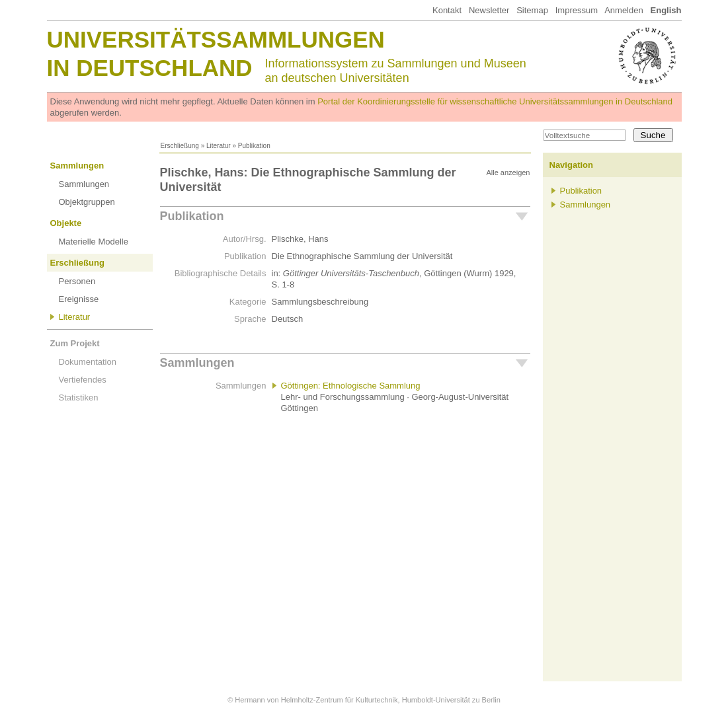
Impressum (577, 10)
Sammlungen (77, 166)
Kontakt (447, 10)
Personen (77, 281)
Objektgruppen (87, 202)
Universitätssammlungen (216, 39)
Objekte (66, 223)
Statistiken (79, 397)
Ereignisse (79, 299)
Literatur (219, 146)
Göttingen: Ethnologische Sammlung (351, 386)
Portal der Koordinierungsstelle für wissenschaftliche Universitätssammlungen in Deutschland (495, 101)
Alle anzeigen (508, 172)
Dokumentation (88, 362)
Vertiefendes (83, 380)
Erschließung (180, 146)
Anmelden (624, 10)
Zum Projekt (75, 343)
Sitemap (532, 10)
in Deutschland (150, 68)
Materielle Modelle (94, 242)
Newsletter (489, 10)
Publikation (192, 216)
